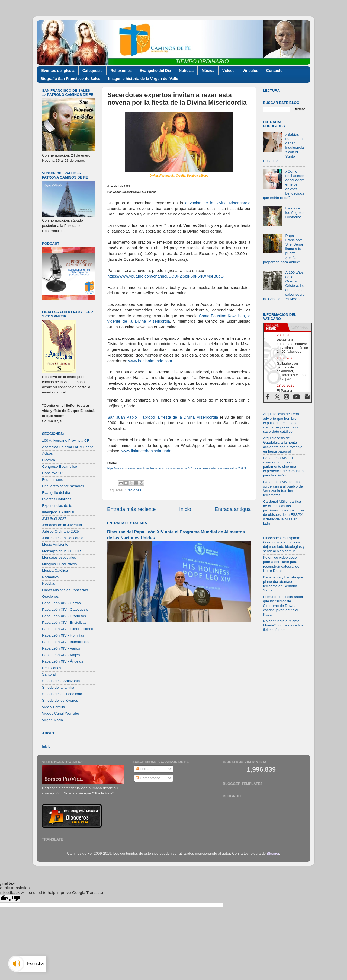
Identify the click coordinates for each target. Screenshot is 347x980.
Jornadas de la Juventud (62, 525)
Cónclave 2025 (54, 473)
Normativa (50, 577)
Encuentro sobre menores (63, 486)
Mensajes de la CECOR (61, 551)
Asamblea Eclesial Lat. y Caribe (68, 447)
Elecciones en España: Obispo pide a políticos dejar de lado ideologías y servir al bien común (284, 545)
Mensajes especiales (59, 557)
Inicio (185, 509)
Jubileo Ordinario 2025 (60, 531)
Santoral (49, 674)
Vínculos (250, 71)
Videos (229, 71)
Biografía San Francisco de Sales (70, 79)
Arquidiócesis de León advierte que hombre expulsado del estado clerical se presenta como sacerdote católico (284, 423)
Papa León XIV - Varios (61, 648)
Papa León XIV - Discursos (64, 616)
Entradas (145, 769)
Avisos (47, 454)
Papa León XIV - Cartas (61, 603)
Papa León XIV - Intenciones (65, 642)
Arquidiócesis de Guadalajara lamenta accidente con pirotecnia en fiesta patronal (283, 445)
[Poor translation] (13, 898)
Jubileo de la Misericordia (63, 538)
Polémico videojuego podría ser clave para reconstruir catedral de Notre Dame (281, 564)
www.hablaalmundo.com (150, 361)
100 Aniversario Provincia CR (66, 440)
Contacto (274, 71)
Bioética (49, 460)
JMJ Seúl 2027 (54, 519)
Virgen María (52, 720)
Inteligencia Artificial (58, 512)
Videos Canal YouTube (61, 713)
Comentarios (148, 778)
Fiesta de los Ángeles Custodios (295, 213)
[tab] (275, 327)
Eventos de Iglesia (58, 71)
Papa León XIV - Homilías (63, 635)
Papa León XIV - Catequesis (65, 610)
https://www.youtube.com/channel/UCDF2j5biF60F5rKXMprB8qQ (166, 276)
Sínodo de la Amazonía (61, 681)
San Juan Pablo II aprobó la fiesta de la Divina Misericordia (163, 417)
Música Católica (55, 570)
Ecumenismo (53, 480)
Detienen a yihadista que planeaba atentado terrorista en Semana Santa (283, 584)
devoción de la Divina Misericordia (218, 203)
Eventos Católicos (57, 499)
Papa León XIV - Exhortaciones (68, 629)
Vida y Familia (54, 707)
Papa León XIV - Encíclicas (64, 623)
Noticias (186, 71)
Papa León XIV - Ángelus (63, 661)
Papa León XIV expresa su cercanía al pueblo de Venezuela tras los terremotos (283, 488)
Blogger (273, 853)
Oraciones (133, 490)
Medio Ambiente (55, 544)
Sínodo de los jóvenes (60, 700)
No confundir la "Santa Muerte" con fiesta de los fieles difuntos (283, 625)
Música (208, 71)
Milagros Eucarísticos (59, 564)
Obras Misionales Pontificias (65, 590)
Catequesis (93, 71)
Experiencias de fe (57, 506)
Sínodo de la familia (58, 687)
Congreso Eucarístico (60, 467)
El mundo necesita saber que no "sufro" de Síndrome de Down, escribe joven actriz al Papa (283, 606)
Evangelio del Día (155, 71)
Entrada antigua (233, 509)
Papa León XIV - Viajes (61, 655)
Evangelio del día (56, 493)
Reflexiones (121, 71)
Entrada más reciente (131, 509)
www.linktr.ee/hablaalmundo (146, 451)
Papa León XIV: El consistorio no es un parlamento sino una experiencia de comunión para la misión (283, 467)
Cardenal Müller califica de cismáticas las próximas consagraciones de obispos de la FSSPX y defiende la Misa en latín (284, 513)
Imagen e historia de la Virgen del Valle (143, 79)
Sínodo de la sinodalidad (62, 694)
